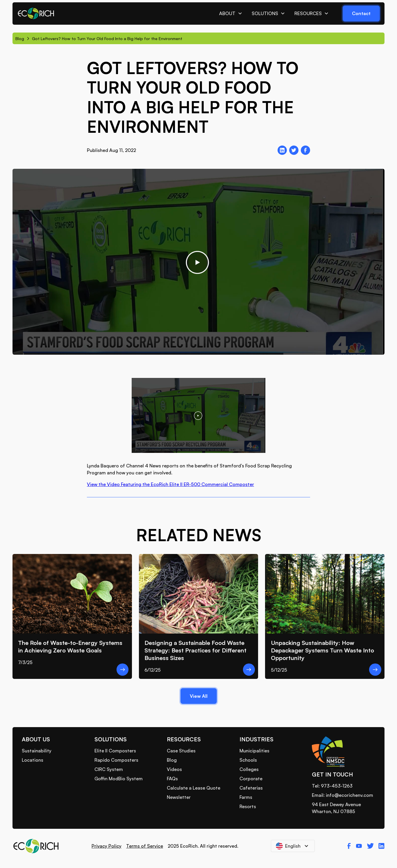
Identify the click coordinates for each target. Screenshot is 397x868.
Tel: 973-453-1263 (332, 786)
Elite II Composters (115, 751)
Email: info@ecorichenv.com (343, 795)
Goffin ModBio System (119, 779)
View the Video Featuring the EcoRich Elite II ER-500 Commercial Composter (170, 484)
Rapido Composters (116, 760)
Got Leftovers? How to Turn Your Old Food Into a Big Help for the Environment (107, 38)
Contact (361, 13)
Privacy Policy (107, 846)
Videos (174, 769)
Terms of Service (145, 846)
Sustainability (37, 751)
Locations (33, 760)
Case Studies (181, 751)
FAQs (172, 779)
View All (199, 696)
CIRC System (109, 769)
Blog (20, 38)
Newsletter (179, 797)
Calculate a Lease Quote (194, 788)
